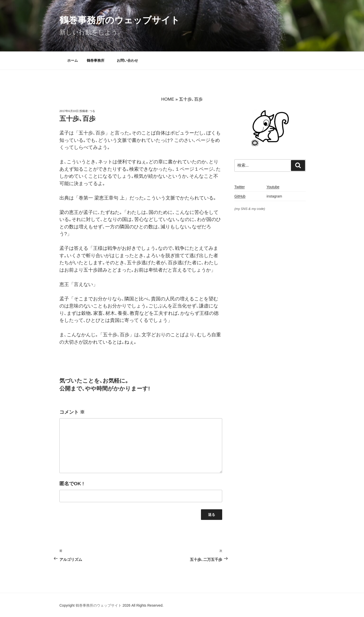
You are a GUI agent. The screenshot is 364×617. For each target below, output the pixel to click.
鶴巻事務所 (97, 60)
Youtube (273, 187)
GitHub (240, 196)
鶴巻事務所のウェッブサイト (120, 20)
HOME (168, 99)
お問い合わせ (127, 60)
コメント (72, 412)
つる (92, 111)
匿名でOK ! (72, 484)
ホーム (73, 60)
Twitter (240, 187)
